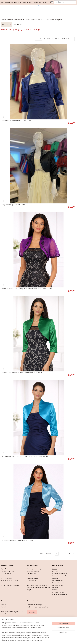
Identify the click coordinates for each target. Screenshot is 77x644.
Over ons (55, 571)
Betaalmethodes (58, 580)
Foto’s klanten (17, 24)
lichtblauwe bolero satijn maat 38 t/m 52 (17, 540)
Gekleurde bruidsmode (59, 575)
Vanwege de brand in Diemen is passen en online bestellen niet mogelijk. (24, 2)
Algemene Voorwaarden (60, 594)
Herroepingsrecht (58, 584)
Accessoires (6, 24)
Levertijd (55, 587)
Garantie (55, 589)
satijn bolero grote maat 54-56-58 (15, 204)
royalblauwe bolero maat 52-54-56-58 (16, 120)
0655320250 (33, 580)
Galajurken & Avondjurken (55, 20)
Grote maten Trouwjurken (16, 20)
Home (4, 20)
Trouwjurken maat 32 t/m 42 (35, 20)
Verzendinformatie (58, 582)
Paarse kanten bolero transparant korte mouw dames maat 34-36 (27, 288)
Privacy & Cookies (58, 591)
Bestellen (55, 578)
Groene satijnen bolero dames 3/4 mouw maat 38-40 (22, 372)
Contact (55, 568)
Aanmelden (32, 611)
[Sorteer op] (67, 38)
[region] (26, 633)
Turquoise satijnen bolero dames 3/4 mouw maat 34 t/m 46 (25, 456)
